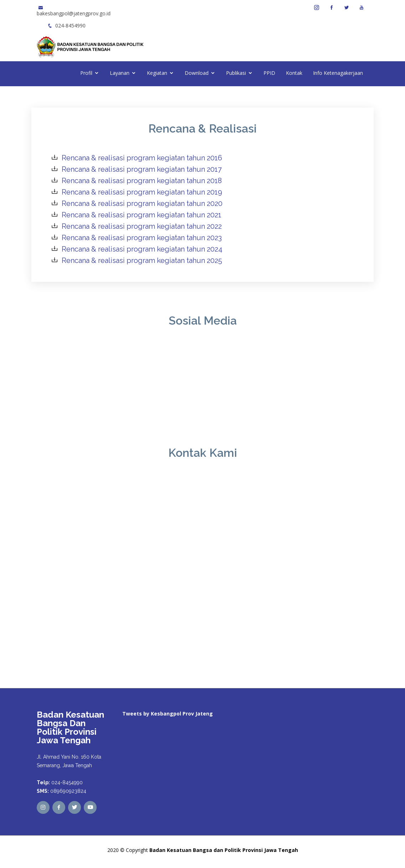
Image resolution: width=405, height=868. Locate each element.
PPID (269, 73)
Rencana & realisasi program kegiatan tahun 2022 (142, 226)
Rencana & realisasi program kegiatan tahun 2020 (142, 203)
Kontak (294, 73)
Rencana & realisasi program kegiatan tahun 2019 (142, 192)
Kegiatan (157, 73)
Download (197, 73)
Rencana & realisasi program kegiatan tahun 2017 (142, 169)
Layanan (120, 73)
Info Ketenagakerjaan (338, 73)
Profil (86, 73)
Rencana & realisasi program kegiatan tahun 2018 (142, 181)
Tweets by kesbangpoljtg (151, 727)
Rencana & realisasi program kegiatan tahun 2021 (142, 215)
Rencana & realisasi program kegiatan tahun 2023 (142, 238)
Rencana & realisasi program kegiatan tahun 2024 (142, 249)
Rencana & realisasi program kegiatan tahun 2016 (142, 158)
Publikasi (236, 73)
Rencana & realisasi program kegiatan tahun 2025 (142, 260)
